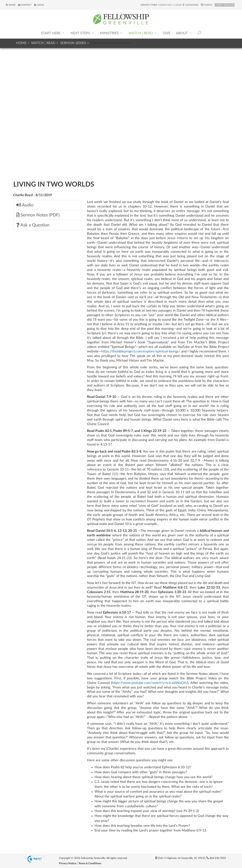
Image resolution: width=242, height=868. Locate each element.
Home (11, 5)
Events (206, 5)
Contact (25, 5)
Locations (190, 5)
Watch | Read (143, 33)
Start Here (53, 33)
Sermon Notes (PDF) (38, 215)
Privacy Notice (68, 863)
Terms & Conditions (90, 863)
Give (167, 33)
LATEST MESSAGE (225, 5)
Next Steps (82, 33)
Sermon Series (73, 43)
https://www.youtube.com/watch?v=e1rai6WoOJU (150, 683)
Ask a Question (33, 225)
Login (39, 5)
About (184, 33)
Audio (25, 205)
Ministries (111, 33)
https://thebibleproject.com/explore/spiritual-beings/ (141, 352)
